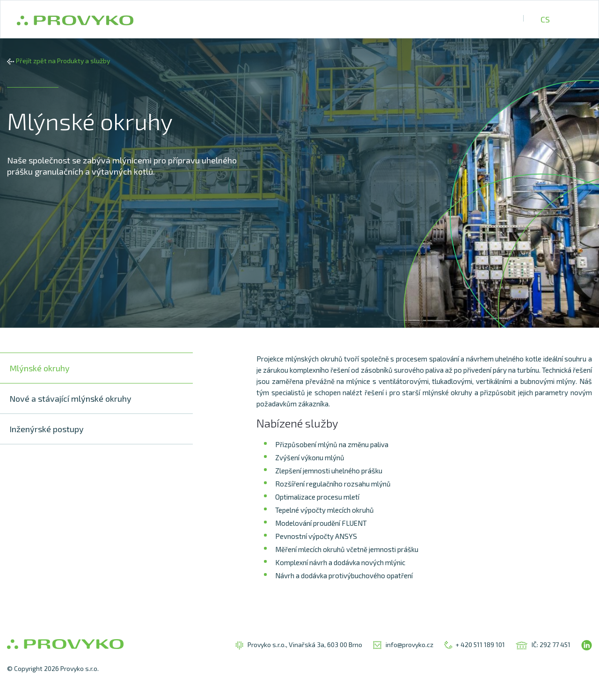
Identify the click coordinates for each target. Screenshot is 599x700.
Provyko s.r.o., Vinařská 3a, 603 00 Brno (299, 645)
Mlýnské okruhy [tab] (40, 368)
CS (545, 19)
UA (581, 19)
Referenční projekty (414, 19)
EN (563, 19)
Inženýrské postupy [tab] (47, 429)
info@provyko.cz (403, 645)
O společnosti (242, 19)
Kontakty (489, 19)
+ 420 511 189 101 (475, 645)
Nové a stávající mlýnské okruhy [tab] (70, 398)
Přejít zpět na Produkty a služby (63, 61)
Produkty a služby (322, 19)
